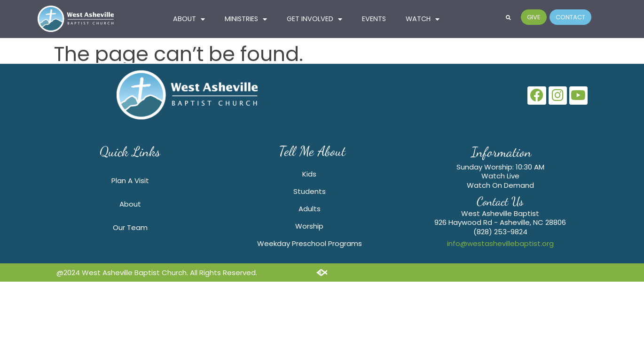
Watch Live (500, 176)
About (130, 204)
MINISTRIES (246, 19)
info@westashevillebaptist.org (500, 243)
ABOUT (189, 19)
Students (310, 191)
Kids (309, 174)
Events (374, 19)
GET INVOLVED (314, 19)
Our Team (130, 227)
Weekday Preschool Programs (310, 243)
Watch (423, 19)
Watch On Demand (500, 185)
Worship (309, 226)
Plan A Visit (130, 181)
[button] (508, 17)
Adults (310, 209)
